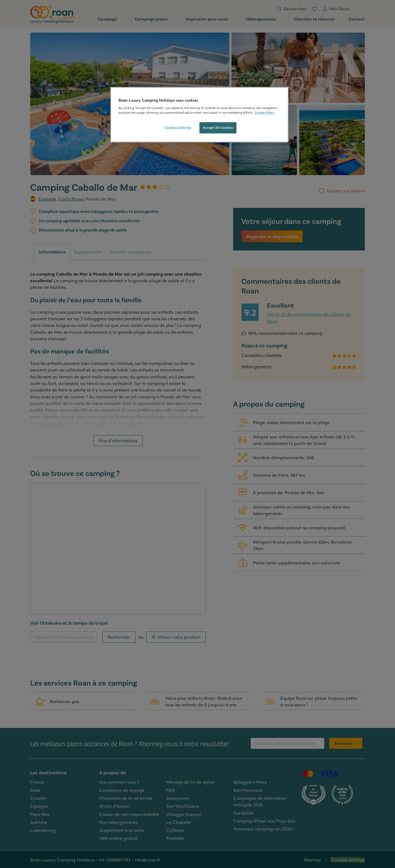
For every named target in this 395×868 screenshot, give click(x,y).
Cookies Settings (178, 127)
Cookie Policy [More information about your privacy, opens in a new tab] (264, 113)
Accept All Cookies (218, 128)
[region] (199, 115)
